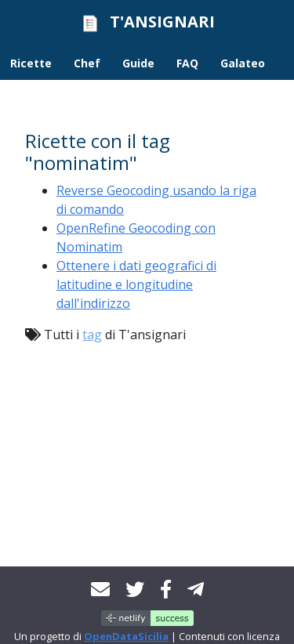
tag (92, 335)
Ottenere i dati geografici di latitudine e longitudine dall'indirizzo (136, 284)
